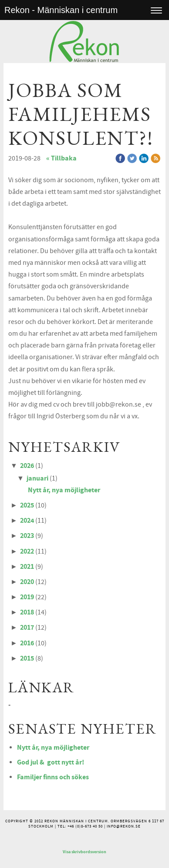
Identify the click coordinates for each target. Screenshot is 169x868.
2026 (27, 466)
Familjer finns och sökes (53, 777)
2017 (27, 628)
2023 (27, 536)
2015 (27, 658)
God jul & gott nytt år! (51, 762)
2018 (27, 612)
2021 (27, 567)
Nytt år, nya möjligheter (64, 490)
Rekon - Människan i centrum (61, 10)
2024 (27, 521)
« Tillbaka (61, 158)
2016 (27, 643)
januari (37, 478)
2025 (27, 505)
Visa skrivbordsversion (84, 852)
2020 (27, 582)
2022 (27, 551)
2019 (27, 597)
